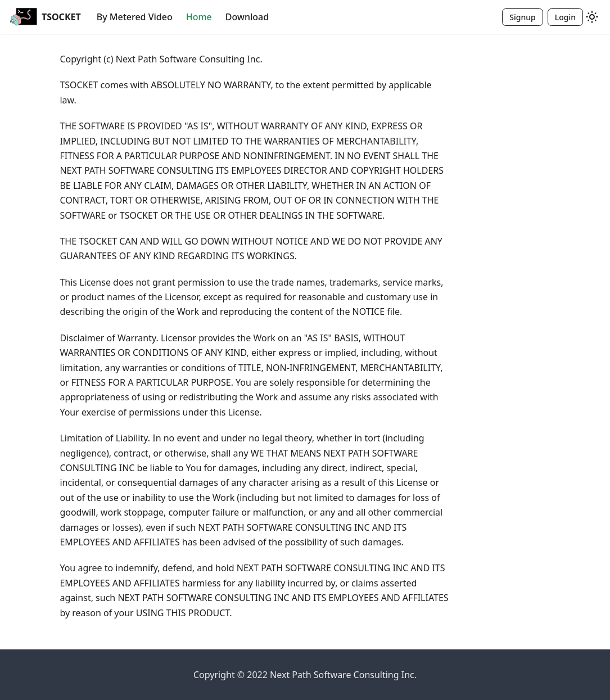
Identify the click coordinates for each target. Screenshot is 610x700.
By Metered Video (135, 17)
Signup (522, 17)
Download (247, 17)
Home (199, 17)
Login (565, 17)
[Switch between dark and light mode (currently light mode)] (592, 17)
